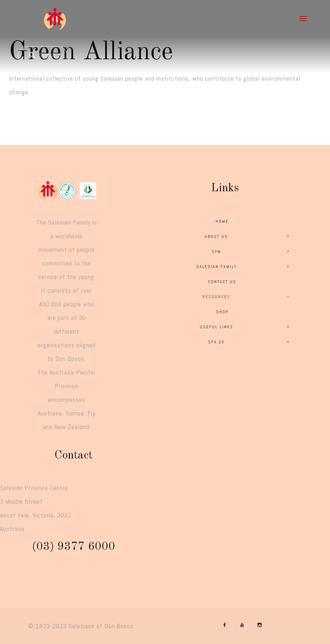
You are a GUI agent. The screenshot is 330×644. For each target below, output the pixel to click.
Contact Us (222, 282)
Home (222, 221)
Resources (247, 297)
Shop (222, 312)
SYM (251, 252)
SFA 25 (250, 342)
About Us (248, 236)
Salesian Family (244, 267)
